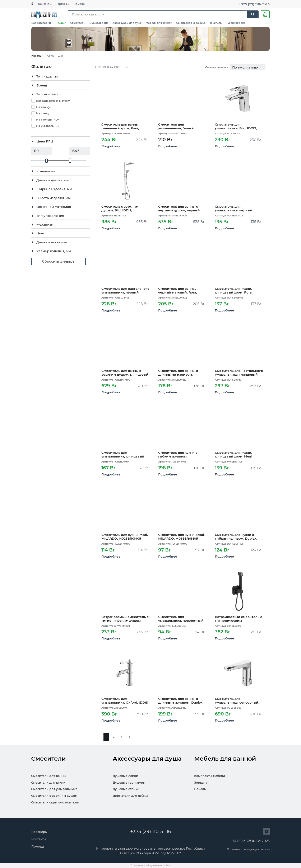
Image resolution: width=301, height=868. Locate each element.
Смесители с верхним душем (54, 796)
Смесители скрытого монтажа (55, 802)
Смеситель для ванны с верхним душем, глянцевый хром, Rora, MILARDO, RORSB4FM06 (125, 373)
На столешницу (48, 119)
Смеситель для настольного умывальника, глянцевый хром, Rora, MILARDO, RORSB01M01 (239, 373)
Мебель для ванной (159, 23)
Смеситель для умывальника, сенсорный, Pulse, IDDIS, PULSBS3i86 (237, 701)
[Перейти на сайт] (267, 831)
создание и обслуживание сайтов (152, 865)
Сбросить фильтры (59, 261)
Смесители (78, 23)
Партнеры (63, 4)
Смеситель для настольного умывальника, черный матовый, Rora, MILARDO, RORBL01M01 (125, 290)
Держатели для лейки (130, 796)
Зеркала (201, 783)
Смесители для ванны (49, 776)
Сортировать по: (217, 67)
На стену (43, 113)
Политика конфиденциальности (248, 849)
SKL (44, 14)
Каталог (37, 56)
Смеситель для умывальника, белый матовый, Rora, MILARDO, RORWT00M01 (179, 126)
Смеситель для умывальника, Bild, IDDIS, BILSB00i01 (236, 126)
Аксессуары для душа (127, 23)
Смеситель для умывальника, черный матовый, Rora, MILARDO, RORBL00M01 (236, 208)
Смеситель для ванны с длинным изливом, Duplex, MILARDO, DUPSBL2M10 (181, 701)
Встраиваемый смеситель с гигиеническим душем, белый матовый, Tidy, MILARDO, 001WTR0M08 (125, 619)
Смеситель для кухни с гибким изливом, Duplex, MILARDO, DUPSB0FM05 (236, 537)
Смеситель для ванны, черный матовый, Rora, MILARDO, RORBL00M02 (178, 290)
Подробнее (111, 146)
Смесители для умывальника (54, 789)
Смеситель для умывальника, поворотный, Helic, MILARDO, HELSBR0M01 (182, 619)
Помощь (80, 4)
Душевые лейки (125, 776)
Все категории (42, 23)
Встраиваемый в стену (53, 101)
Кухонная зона (236, 23)
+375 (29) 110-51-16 (254, 4)
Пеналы (200, 789)
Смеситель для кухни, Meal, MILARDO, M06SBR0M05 (181, 537)
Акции (62, 23)
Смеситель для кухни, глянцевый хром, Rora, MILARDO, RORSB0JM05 (235, 290)
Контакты (45, 4)
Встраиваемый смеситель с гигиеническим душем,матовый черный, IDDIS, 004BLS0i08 (239, 619)
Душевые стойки (126, 789)
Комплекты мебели (210, 776)
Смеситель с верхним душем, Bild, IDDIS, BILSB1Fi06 (120, 208)
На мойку (43, 107)
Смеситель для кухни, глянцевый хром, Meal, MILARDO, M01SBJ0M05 (234, 454)
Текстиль (216, 23)
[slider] (47, 161)
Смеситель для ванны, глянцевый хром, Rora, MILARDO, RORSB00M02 (121, 126)
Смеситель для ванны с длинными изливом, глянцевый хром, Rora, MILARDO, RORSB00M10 (178, 373)
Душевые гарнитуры (129, 783)
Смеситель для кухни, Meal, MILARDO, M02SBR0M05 (125, 537)
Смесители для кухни (48, 783)
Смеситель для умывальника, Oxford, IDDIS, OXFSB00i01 (125, 701)
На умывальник (48, 126)
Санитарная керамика (191, 23)
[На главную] (33, 4)
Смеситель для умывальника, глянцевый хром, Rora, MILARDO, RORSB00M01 (123, 454)
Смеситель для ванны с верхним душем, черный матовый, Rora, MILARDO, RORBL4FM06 (179, 208)
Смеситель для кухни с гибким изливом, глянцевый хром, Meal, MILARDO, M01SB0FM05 (178, 454)
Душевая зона (99, 23)
